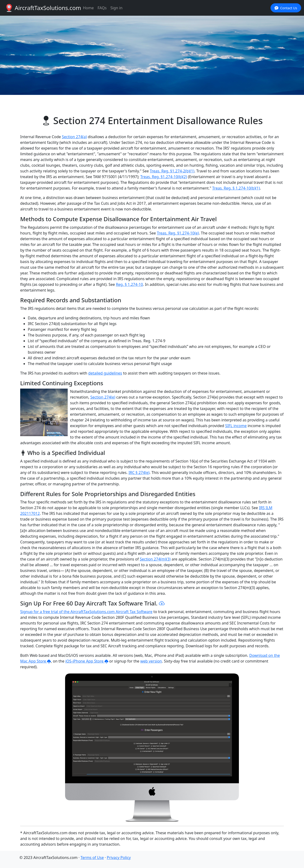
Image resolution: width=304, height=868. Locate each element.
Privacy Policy (119, 858)
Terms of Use (92, 858)
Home (88, 8)
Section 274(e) (103, 397)
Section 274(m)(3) (155, 559)
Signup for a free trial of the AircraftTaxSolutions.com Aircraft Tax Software (86, 612)
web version (151, 661)
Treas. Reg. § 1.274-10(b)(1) (236, 188)
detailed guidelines (105, 373)
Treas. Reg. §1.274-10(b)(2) (164, 177)
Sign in (116, 8)
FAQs (102, 8)
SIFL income (236, 426)
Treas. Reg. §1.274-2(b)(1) (172, 171)
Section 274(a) (74, 137)
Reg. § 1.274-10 (129, 284)
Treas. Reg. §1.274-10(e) (178, 233)
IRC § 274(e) (139, 473)
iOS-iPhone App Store (87, 661)
